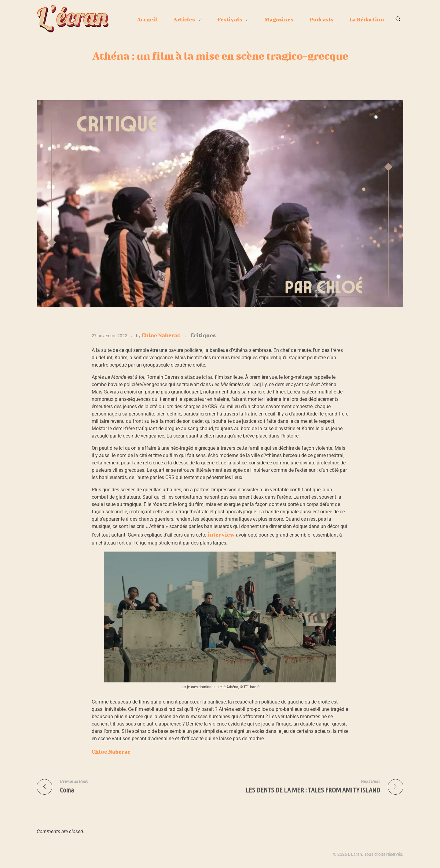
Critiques (203, 335)
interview (221, 535)
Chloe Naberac (161, 335)
